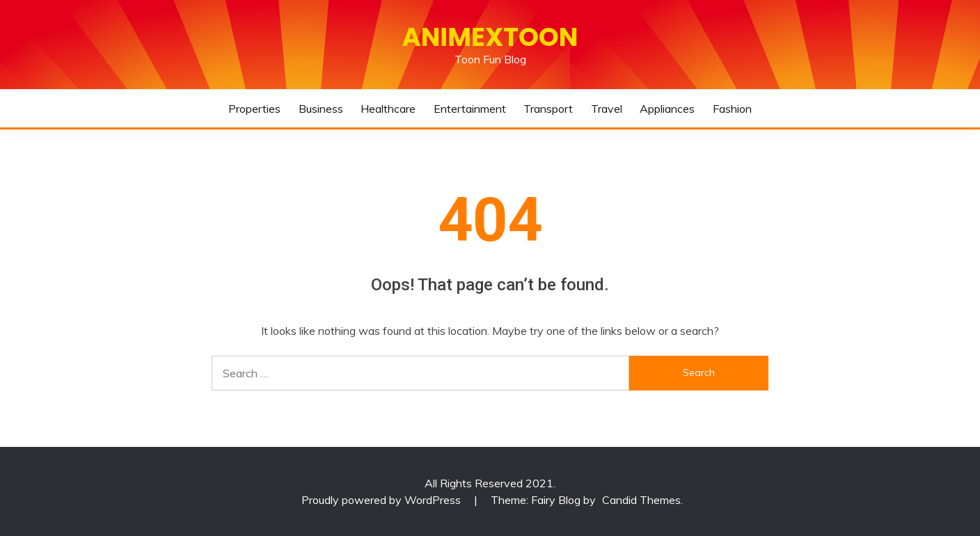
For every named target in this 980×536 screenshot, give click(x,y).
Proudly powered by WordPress (382, 500)
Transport (548, 109)
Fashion (732, 109)
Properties (254, 109)
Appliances (667, 109)
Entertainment (470, 109)
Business (321, 109)
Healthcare (388, 109)
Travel (607, 109)
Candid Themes (641, 500)
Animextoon (490, 37)
